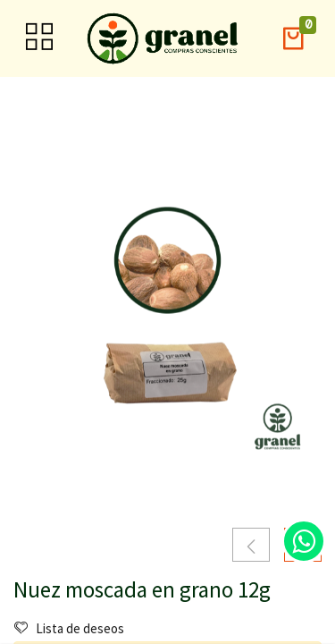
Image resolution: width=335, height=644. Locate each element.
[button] (293, 39)
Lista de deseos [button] (69, 628)
